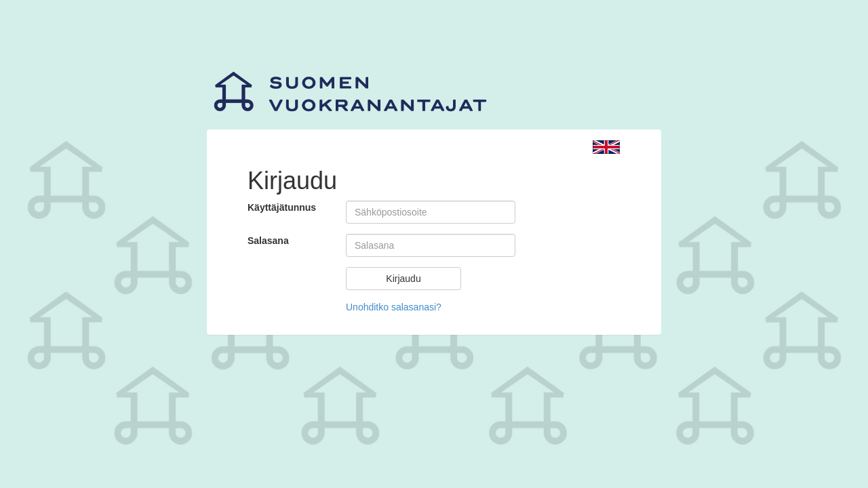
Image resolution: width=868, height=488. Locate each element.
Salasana (268, 241)
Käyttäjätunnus (282, 207)
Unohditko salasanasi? (394, 307)
